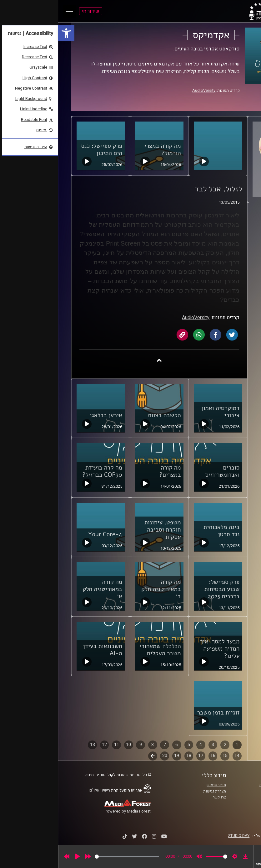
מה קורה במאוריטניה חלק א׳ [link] (44, 589)
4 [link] (143, 745)
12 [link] (46, 745)
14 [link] (179, 756)
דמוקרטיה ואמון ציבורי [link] (163, 412)
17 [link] (143, 756)
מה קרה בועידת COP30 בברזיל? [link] (44, 471)
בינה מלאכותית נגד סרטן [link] (163, 531)
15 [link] (167, 756)
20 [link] (107, 756)
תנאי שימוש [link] (158, 785)
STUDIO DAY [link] (181, 836)
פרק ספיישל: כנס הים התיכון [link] (43, 150)
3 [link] (155, 745)
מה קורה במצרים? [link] (112, 471)
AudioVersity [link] (146, 91)
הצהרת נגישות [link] (156, 791)
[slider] (69, 857)
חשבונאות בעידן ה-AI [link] (45, 650)
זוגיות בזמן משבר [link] (160, 713)
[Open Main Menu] (11, 11)
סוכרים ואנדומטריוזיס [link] (164, 471)
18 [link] (131, 756)
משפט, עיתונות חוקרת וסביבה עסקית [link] (105, 530)
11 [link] (58, 745)
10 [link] (70, 745)
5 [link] (131, 745)
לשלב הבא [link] (95, 756)
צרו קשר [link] (161, 797)
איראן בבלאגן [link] (48, 415)
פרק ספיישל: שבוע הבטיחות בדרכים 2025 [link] (164, 589)
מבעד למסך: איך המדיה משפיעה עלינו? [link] (162, 649)
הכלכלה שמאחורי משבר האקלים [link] (102, 650)
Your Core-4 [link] (47, 534)
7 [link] (107, 745)
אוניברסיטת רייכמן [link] (228, 791)
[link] (8, 33)
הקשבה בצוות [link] (106, 415)
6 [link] (118, 745)
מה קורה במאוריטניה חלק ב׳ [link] (103, 589)
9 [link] (83, 745)
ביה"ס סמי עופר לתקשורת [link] (222, 785)
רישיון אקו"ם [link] (42, 790)
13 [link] (34, 745)
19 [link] (118, 756)
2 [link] (167, 745)
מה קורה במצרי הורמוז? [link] (104, 150)
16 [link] (155, 756)
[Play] (19, 856)
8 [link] (94, 745)
